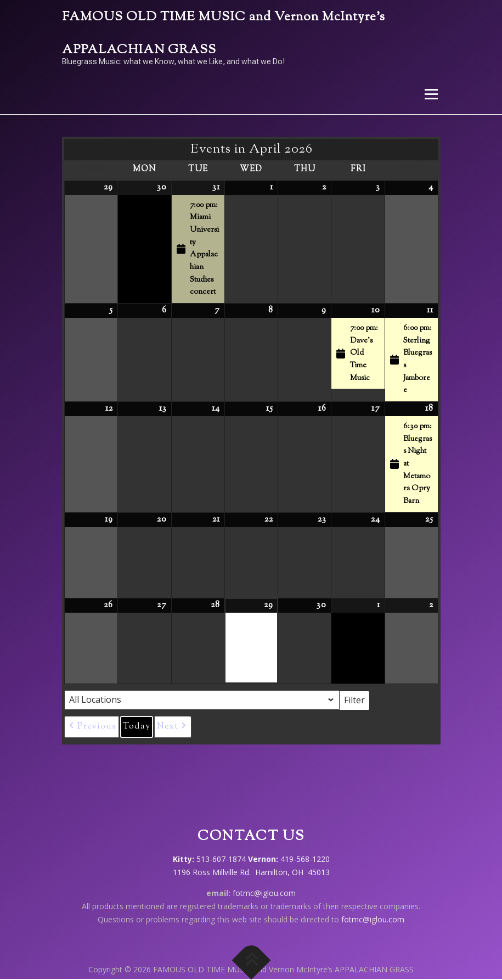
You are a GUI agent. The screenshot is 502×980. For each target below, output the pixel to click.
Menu (431, 94)
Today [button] (137, 727)
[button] (92, 727)
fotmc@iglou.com (264, 893)
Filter (357, 699)
